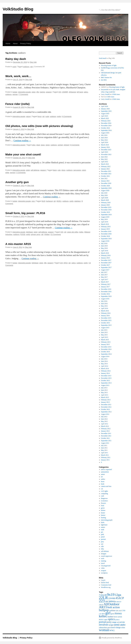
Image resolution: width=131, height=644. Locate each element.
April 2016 (105, 308)
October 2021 (105, 176)
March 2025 (105, 118)
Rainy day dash (16, 59)
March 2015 (105, 340)
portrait (60, 145)
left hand (80, 92)
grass (43, 145)
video (103, 568)
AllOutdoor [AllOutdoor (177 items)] (111, 604)
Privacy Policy (26, 43)
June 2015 (104, 332)
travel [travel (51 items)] (113, 627)
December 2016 (106, 289)
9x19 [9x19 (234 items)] (111, 594)
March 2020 (105, 200)
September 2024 (106, 130)
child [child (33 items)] (120, 611)
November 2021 (106, 174)
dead (38, 145)
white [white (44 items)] (123, 627)
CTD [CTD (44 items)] (123, 611)
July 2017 (104, 272)
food (103, 506)
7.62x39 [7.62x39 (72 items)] (103, 595)
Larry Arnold (105, 94)
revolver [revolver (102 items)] (104, 625)
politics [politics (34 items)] (117, 620)
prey (33, 201)
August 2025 (105, 114)
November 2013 (106, 378)
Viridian (47, 234)
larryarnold (105, 90)
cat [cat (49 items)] (117, 610)
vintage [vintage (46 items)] (118, 627)
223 (60, 92)
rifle (38, 92)
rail (42, 234)
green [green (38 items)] (113, 614)
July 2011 (104, 445)
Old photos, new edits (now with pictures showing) (39, 126)
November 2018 (106, 234)
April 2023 (105, 152)
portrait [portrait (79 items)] (103, 622)
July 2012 (104, 417)
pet (102, 532)
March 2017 (105, 282)
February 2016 (106, 313)
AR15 (65, 263)
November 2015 (106, 320)
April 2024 (105, 142)
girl (43, 117)
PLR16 (23, 234)
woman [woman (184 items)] (104, 630)
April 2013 (105, 395)
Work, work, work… (18, 76)
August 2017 (105, 270)
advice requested (106, 470)
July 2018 (104, 243)
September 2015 (106, 325)
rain (32, 67)
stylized (66, 145)
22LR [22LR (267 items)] (103, 598)
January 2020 (105, 205)
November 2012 (106, 407)
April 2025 (105, 116)
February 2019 (106, 227)
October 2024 (105, 128)
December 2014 (106, 347)
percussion (77, 170)
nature (28, 117)
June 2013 (104, 390)
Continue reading (22, 140)
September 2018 (106, 239)
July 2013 (104, 388)
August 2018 (105, 241)
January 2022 (105, 169)
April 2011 (105, 453)
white (7, 173)
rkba (102, 549)
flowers (103, 503)
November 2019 (106, 210)
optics (86, 92)
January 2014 (105, 373)
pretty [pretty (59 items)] (109, 622)
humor (103, 515)
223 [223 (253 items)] (102, 601)
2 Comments (21, 173)
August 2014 (105, 356)
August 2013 (105, 385)
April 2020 (105, 198)
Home (8, 43)
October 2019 (105, 212)
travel (103, 563)
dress (63, 170)
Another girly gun (17, 182)
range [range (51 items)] (114, 622)
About (15, 43)
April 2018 (105, 251)
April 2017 (105, 280)
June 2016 (104, 304)
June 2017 (104, 275)
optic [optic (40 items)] (106, 620)
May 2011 (104, 450)
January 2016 (105, 316)
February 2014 (106, 371)
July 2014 (104, 359)
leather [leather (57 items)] (110, 617)
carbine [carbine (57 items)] (112, 610)
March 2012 (105, 426)
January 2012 (105, 431)
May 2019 (104, 219)
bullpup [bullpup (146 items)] (104, 610)
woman (15, 94)
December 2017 (106, 260)
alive (34, 145)
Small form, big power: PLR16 (25, 213)
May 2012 (104, 421)
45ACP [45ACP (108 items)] (120, 598)
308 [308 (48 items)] (106, 602)
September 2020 (106, 188)
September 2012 (106, 412)
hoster (103, 513)
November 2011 (106, 436)
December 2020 (106, 183)
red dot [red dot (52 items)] (122, 622)
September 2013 (106, 383)
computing (104, 494)
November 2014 (106, 349)
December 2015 (106, 318)
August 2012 (105, 414)
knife (103, 522)
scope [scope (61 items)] (111, 625)
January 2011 (105, 460)
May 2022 (104, 159)
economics (104, 501)
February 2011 (106, 457)
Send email (103, 58)
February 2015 (106, 342)
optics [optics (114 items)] (111, 619)
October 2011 (105, 438)
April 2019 (105, 222)
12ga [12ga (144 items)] (118, 595)
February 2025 (106, 121)
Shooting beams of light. (109, 65)
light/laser (29, 232)
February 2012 (106, 429)
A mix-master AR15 (18, 244)
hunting (104, 518)
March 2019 (105, 224)
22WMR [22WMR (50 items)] (112, 598)
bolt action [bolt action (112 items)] (114, 607)
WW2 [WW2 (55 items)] (112, 630)
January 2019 (105, 229)
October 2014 (105, 352)
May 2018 (104, 248)
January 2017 (105, 287)
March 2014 (105, 368)
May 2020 (104, 195)
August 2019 (105, 217)
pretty (59, 117)
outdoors (26, 67)
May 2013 (104, 393)
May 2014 (104, 364)
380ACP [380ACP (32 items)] (119, 602)
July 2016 (104, 301)
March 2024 (105, 145)
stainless (77, 201)
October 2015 (105, 323)
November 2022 (106, 154)
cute (59, 170)
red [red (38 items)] (118, 622)
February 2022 (106, 166)
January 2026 (105, 109)
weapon (49, 92)
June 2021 (104, 179)
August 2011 (105, 443)
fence (40, 117)
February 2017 (106, 284)
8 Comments (67, 117)
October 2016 (105, 294)
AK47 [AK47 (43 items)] (101, 605)
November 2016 (106, 292)
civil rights (105, 491)
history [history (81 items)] (118, 613)
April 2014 (105, 366)
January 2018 (105, 258)
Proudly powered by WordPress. (112, 638)
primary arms (36, 234)
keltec (81, 232)
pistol (34, 92)
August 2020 (105, 191)
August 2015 (105, 328)
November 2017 (106, 263)
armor (103, 474)
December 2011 (106, 433)
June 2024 (104, 138)
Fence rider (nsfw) (17, 104)
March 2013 (105, 397)
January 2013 (105, 402)
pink (102, 534)
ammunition (105, 472)
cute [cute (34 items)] (100, 614)
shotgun (104, 554)
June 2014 (104, 361)
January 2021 (105, 181)
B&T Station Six (106, 77)
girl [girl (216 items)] (108, 613)
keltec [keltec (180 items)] (103, 616)
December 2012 (106, 405)
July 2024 (104, 135)
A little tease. (116, 94)
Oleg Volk (33, 62)
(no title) (104, 80)
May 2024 (104, 140)
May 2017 (104, 277)
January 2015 (105, 344)
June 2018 (104, 246)
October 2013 (105, 381)
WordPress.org (106, 587)
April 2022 (105, 162)
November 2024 (106, 126)
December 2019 (106, 207)
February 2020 (106, 203)
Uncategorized (106, 566)
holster (15, 92)
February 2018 (106, 255)
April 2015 (105, 337)
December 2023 (106, 150)
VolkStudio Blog (18, 9)
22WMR (65, 92)
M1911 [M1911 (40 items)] (101, 620)
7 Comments (24, 94)
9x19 (43, 201)
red (102, 544)
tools (103, 558)
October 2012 (105, 409)
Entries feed (105, 583)
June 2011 (104, 448)
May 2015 (104, 335)
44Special (72, 92)
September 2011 (106, 441)
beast (103, 482)
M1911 (59, 201)
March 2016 (105, 311)
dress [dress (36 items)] (103, 614)
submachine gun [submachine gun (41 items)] (104, 628)
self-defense (35, 170)
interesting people (24, 92)
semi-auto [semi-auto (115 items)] (120, 625)
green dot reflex (73, 232)
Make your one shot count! (23, 154)
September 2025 (106, 111)
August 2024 (105, 133)
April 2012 (105, 424)
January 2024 (105, 147)
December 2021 (106, 171)
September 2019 (106, 215)
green (48, 145)
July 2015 (104, 330)
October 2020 (105, 186)
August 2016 (105, 299)
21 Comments (56, 234)
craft (103, 496)
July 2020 (104, 193)
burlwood (49, 201)
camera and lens (106, 486)
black (55, 170)
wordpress (104, 573)
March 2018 (105, 253)
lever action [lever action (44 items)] (118, 617)
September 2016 (106, 296)
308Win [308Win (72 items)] (112, 601)
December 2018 (106, 231)
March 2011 (105, 455)
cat (102, 489)
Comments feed (106, 585)
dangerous (104, 498)
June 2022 (104, 157)
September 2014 (106, 354)
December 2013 (106, 376)
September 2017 (106, 267)
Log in (103, 580)
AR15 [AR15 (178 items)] (103, 607)
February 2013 (106, 400)
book (103, 484)
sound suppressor (107, 556)
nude (14, 67)
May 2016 (104, 306)
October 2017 (105, 265)
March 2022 (105, 164)
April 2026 (105, 106)
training (42, 92)
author (103, 479)
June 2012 (104, 419)
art (102, 477)
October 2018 (105, 236)
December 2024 (106, 123)
